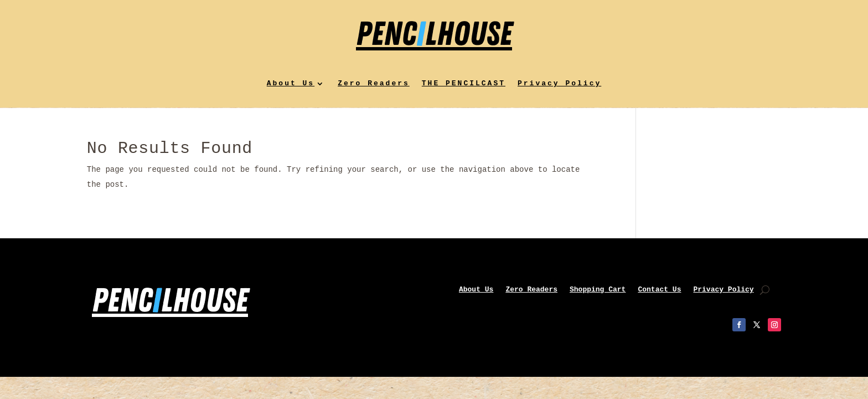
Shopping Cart (598, 290)
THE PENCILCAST (464, 84)
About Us (291, 84)
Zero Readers (374, 84)
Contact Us (659, 290)
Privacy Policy (559, 84)
